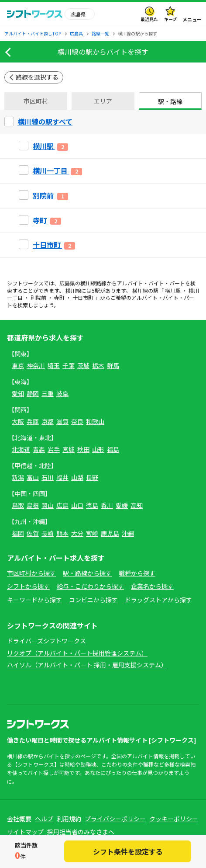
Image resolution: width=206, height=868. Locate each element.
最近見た (149, 19)
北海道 (21, 449)
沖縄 (128, 533)
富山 (33, 477)
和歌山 (95, 421)
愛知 (18, 393)
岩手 (54, 449)
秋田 (83, 449)
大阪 (18, 421)
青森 (39, 449)
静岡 (33, 393)
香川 (107, 505)
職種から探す (137, 573)
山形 (98, 449)
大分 (77, 533)
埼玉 (54, 365)
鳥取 (18, 505)
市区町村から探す (31, 573)
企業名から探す (152, 586)
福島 (113, 449)
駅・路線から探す (87, 573)
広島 (62, 505)
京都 (48, 421)
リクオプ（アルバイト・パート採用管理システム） (77, 653)
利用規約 (69, 819)
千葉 (69, 365)
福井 (62, 477)
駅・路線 (170, 101)
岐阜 (62, 393)
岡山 (48, 505)
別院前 (38, 297)
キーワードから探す (34, 600)
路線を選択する (37, 77)
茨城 (83, 365)
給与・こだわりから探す (90, 586)
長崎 (48, 533)
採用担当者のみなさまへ (81, 832)
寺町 (59, 297)
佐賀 (33, 533)
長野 (92, 477)
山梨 (77, 477)
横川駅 (173, 290)
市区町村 (36, 101)
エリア (103, 101)
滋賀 (62, 421)
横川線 (88, 283)
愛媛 (122, 505)
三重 (48, 393)
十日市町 (83, 297)
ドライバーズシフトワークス (46, 641)
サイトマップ (25, 832)
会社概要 (19, 819)
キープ (170, 19)
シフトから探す (28, 586)
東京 (18, 365)
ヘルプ (44, 819)
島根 (33, 505)
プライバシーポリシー (115, 819)
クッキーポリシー (174, 819)
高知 (137, 505)
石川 (48, 477)
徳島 (92, 505)
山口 (77, 505)
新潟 (18, 477)
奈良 (77, 421)
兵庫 (33, 421)
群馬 (113, 365)
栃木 (98, 365)
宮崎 (92, 533)
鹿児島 (110, 533)
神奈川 (36, 365)
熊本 (62, 533)
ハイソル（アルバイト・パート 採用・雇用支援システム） (87, 665)
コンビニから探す (93, 600)
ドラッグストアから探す (158, 600)
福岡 (18, 533)
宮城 (69, 449)
